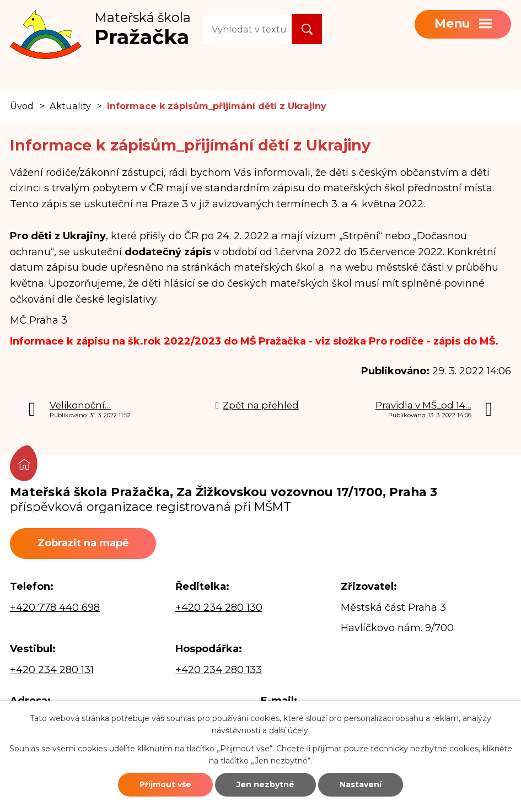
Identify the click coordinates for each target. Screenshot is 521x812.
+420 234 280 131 (52, 670)
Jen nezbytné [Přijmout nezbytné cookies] (265, 784)
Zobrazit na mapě (83, 543)
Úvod (22, 106)
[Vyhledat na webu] (248, 29)
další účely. (289, 730)
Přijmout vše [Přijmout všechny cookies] (165, 784)
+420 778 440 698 (55, 607)
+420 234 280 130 (219, 607)
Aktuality (70, 106)
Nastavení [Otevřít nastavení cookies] (361, 784)
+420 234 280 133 (219, 670)
